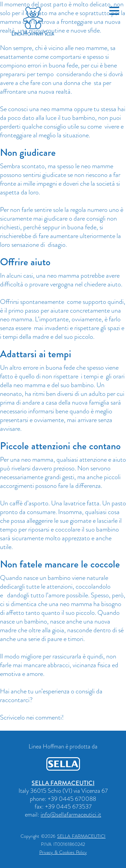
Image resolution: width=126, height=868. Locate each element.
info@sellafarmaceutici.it (71, 815)
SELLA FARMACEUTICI (63, 783)
